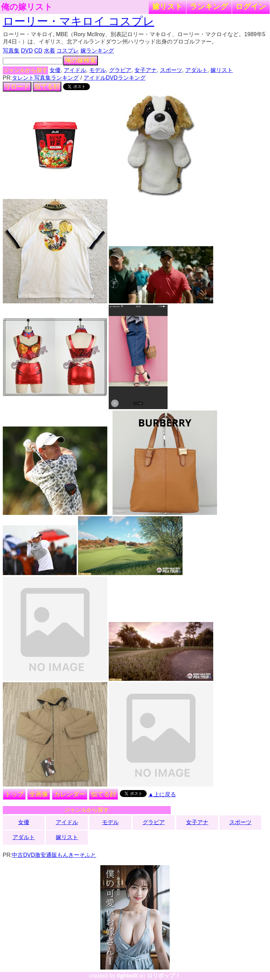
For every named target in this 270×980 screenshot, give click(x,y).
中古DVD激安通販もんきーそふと (54, 855)
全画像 (39, 794)
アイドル (75, 70)
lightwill (127, 976)
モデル (98, 70)
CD (38, 51)
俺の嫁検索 (80, 61)
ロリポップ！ (164, 976)
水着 (49, 51)
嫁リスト (167, 6)
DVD (27, 51)
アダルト (196, 70)
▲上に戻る (162, 794)
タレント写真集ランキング (45, 78)
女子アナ (146, 70)
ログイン (251, 6)
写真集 (11, 51)
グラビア (120, 70)
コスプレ (68, 51)
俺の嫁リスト (27, 7)
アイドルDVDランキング (115, 78)
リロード (17, 87)
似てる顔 (47, 87)
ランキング (209, 6)
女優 (55, 70)
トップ (14, 794)
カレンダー (70, 794)
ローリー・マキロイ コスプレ (79, 21)
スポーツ (171, 70)
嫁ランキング (97, 51)
